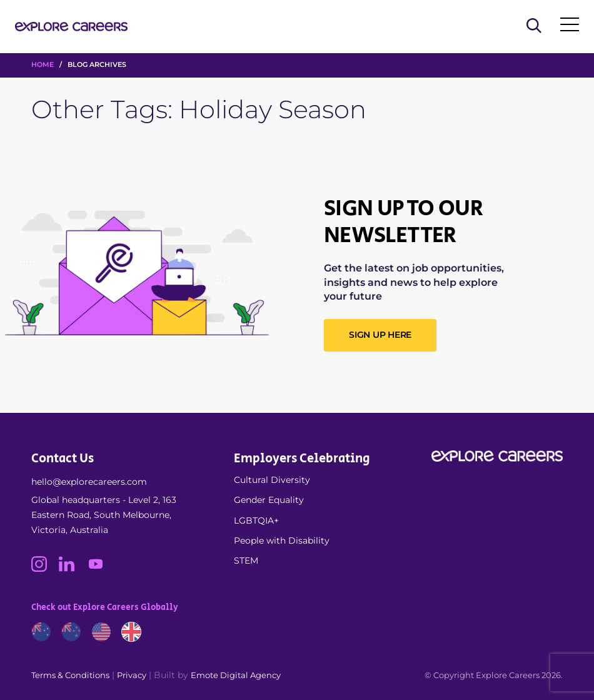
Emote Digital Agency (236, 675)
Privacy (132, 675)
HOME (43, 64)
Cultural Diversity (272, 480)
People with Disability (282, 540)
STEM (246, 561)
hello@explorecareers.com (89, 482)
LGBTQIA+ (256, 520)
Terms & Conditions (70, 675)
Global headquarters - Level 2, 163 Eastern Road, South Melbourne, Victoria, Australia (104, 515)
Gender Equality (269, 500)
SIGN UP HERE (380, 335)
